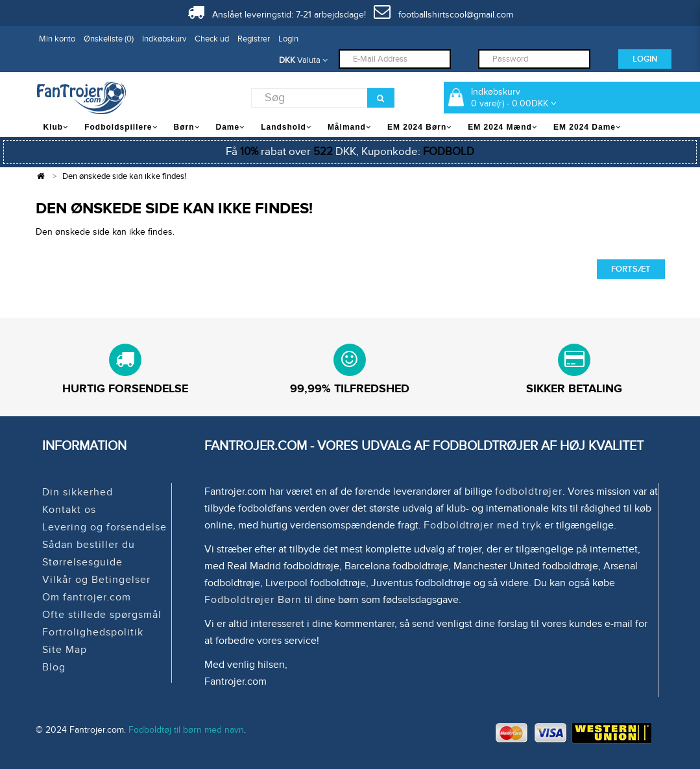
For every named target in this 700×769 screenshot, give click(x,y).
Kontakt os (69, 510)
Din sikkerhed (78, 492)
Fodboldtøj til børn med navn (186, 730)
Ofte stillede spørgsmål (102, 615)
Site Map (65, 650)
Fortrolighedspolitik (93, 632)
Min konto (57, 39)
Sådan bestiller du (89, 545)
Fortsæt (631, 269)
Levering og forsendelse (104, 527)
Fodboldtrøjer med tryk (483, 525)
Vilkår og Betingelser (96, 580)
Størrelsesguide (82, 562)
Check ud (212, 39)
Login (288, 39)
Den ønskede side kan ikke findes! (124, 176)
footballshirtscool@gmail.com (443, 15)
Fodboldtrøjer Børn (253, 600)
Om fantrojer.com (87, 597)
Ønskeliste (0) (109, 39)
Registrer (254, 39)
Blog (54, 667)
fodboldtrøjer (529, 491)
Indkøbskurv (164, 39)
